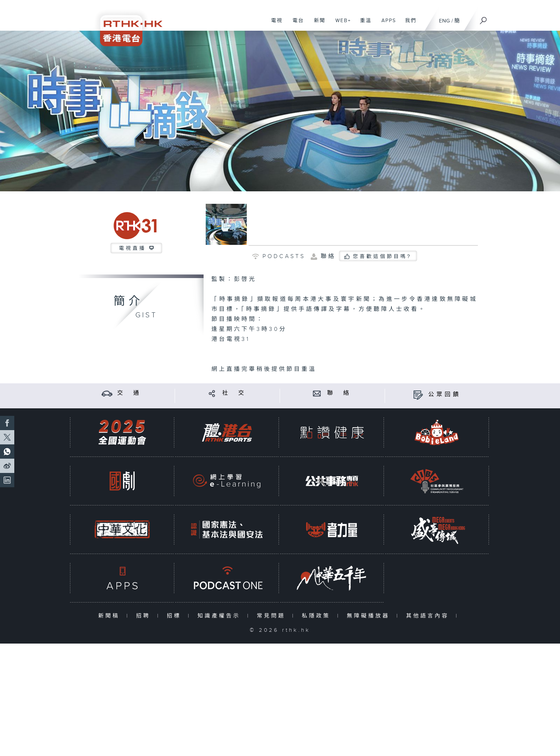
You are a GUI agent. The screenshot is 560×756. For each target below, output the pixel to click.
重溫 (363, 24)
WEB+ (341, 24)
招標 (176, 616)
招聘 (145, 616)
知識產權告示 (221, 616)
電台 (296, 24)
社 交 (234, 393)
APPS (386, 24)
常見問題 (273, 616)
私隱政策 (318, 616)
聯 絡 (339, 393)
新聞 (317, 24)
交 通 (129, 393)
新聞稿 (111, 616)
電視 (274, 24)
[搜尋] (484, 18)
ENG (444, 21)
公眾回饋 (445, 395)
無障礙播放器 (370, 616)
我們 (408, 24)
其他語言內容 (429, 616)
